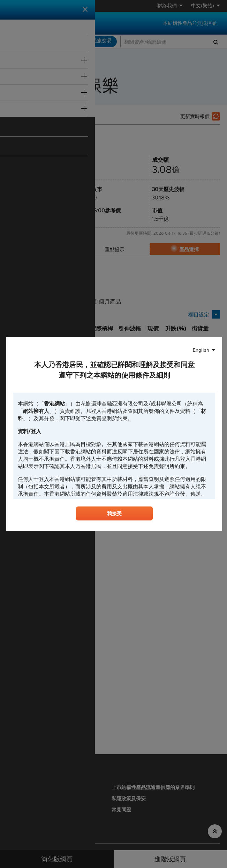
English (201, 349)
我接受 (114, 515)
